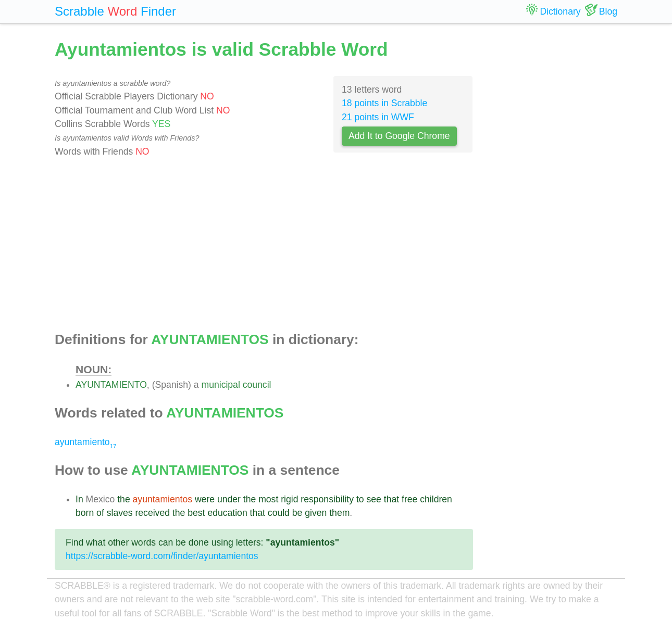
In (79, 499)
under (229, 499)
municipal (221, 385)
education (227, 513)
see (374, 499)
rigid (289, 499)
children (436, 499)
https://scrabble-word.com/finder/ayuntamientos (162, 556)
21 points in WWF (378, 117)
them (339, 513)
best (196, 513)
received (152, 513)
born (85, 513)
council (257, 385)
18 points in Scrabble (384, 103)
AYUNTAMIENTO (111, 385)
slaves (120, 513)
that (391, 499)
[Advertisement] (264, 245)
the (123, 499)
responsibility (327, 499)
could (279, 513)
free (409, 499)
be (297, 513)
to (360, 499)
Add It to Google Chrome (399, 136)
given (316, 513)
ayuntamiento (85, 442)
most (268, 499)
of (100, 513)
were (205, 499)
